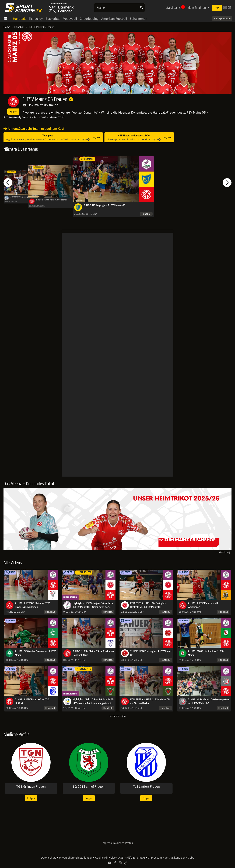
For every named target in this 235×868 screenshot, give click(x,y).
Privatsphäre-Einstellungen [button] (76, 858)
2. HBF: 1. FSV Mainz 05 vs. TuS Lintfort (32, 701)
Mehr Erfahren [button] (197, 8)
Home (7, 27)
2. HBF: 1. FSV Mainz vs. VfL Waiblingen (203, 605)
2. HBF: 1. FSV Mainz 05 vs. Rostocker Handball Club (93, 653)
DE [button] (227, 8)
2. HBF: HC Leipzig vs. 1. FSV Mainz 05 (104, 205)
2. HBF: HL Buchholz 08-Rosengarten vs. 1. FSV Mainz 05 (208, 701)
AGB (121, 858)
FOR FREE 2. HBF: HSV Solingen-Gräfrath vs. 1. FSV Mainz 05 (148, 605)
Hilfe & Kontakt (136, 858)
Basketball (53, 19)
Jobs (191, 858)
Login (217, 8)
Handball (19, 19)
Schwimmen (139, 19)
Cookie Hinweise (106, 858)
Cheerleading (89, 19)
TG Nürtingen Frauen (31, 787)
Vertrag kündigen (175, 858)
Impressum (155, 858)
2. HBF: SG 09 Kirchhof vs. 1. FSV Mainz (206, 653)
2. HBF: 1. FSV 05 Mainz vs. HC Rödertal (51, 200)
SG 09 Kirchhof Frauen (89, 787)
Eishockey (36, 19)
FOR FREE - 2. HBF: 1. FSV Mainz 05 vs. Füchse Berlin (150, 701)
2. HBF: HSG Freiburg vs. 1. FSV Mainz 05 (151, 653)
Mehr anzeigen (118, 716)
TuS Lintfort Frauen (146, 787)
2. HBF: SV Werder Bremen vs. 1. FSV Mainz (35, 653)
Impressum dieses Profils (117, 843)
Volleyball (70, 19)
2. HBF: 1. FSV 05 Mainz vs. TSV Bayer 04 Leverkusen (32, 605)
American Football (114, 19)
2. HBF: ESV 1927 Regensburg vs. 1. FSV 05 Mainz (24, 197)
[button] (8, 182)
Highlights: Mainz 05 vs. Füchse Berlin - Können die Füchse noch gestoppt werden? (93, 702)
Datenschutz (49, 858)
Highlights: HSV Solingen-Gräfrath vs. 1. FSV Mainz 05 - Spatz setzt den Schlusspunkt (93, 605)
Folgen (13, 112)
